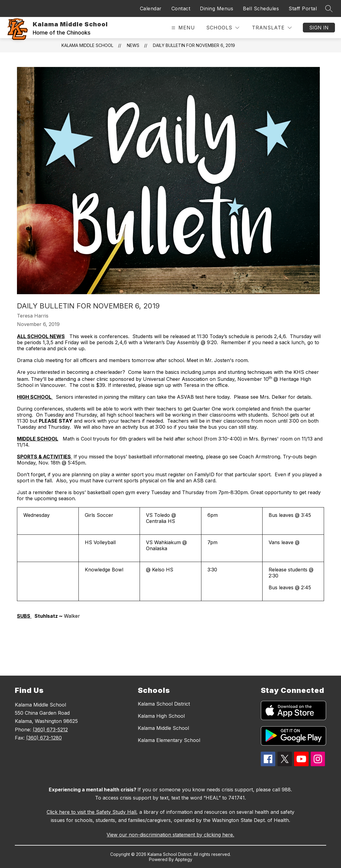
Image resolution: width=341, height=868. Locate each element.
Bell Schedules (261, 8)
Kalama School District (164, 704)
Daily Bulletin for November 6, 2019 (194, 45)
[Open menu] (182, 28)
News (133, 45)
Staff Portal (303, 8)
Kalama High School (161, 716)
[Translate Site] (272, 28)
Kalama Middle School (87, 45)
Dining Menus (217, 8)
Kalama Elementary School (169, 740)
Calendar (151, 8)
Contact (181, 8)
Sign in (319, 28)
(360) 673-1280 (44, 738)
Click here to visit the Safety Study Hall (91, 812)
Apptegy (184, 859)
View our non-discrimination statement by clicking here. (170, 835)
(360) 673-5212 (50, 730)
